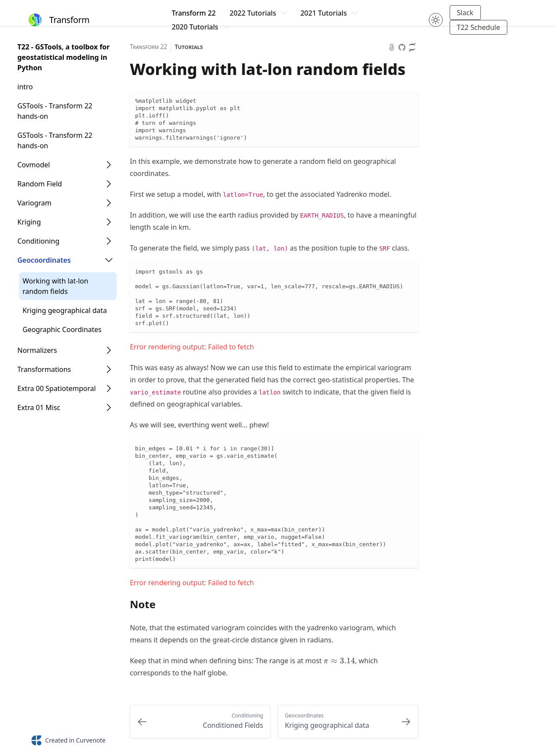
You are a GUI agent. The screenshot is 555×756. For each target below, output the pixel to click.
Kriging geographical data (65, 310)
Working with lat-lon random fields (55, 286)
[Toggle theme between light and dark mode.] (436, 20)
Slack (465, 13)
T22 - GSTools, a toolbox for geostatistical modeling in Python (64, 57)
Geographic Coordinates (62, 329)
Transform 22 (194, 13)
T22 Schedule (479, 27)
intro (25, 87)
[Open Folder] (109, 165)
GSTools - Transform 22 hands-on (55, 111)
